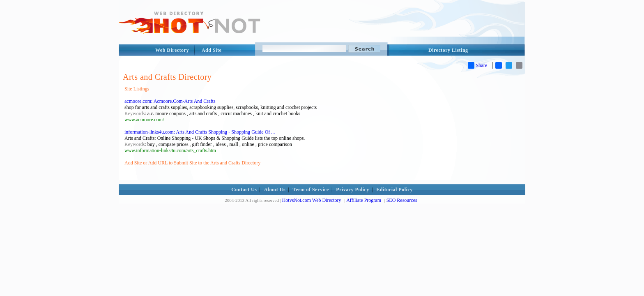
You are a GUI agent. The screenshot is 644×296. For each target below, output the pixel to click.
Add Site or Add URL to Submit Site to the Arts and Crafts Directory (192, 163)
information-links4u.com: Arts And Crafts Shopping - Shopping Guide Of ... (200, 132)
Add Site (212, 50)
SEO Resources (402, 200)
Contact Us (244, 190)
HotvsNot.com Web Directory (312, 200)
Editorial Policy (394, 190)
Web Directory (172, 50)
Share (477, 65)
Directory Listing (448, 50)
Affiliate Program (364, 200)
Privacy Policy (353, 190)
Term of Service (311, 190)
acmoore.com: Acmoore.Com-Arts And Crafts (170, 101)
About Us (275, 190)
